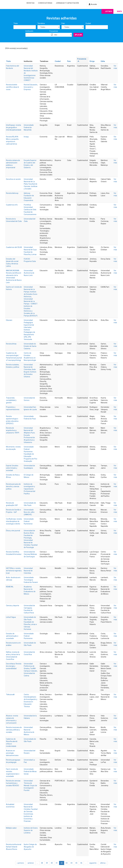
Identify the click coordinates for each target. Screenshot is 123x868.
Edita (103, 61)
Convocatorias (45, 3)
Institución (29, 31)
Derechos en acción (13, 179)
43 (67, 863)
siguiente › (93, 863)
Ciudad (88, 23)
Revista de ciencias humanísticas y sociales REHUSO (13, 783)
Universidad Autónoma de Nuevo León (29, 273)
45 (76, 863)
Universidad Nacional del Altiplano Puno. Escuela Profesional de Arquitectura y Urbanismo (29, 435)
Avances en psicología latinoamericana (12, 753)
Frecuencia (54, 31)
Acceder (93, 4)
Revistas (31, 3)
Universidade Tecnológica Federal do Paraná (31, 580)
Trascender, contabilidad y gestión (11, 400)
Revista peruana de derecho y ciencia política (13, 486)
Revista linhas (11, 344)
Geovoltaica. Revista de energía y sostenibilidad (14, 666)
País (63, 23)
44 (71, 863)
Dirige (92, 61)
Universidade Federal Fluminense (29, 521)
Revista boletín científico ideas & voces (12, 87)
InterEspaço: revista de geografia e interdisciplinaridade (14, 127)
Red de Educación (31, 85)
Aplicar (78, 35)
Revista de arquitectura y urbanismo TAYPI (13, 430)
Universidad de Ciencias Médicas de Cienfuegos (30, 554)
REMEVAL (10, 587)
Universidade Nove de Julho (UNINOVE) (29, 512)
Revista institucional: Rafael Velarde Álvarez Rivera (14, 847)
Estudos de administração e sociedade (12, 636)
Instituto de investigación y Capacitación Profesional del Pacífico (29, 489)
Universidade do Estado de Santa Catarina (30, 346)
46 (81, 863)
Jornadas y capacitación (67, 3)
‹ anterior (30, 863)
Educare (9, 320)
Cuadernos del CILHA (14, 247)
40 (52, 863)
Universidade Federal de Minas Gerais (30, 771)
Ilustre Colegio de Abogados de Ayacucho (30, 847)
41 (57, 863)
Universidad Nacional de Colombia (28, 367)
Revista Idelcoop (12, 193)
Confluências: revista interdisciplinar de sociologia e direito (14, 521)
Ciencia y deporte (13, 606)
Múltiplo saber (11, 828)
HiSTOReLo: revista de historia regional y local (14, 571)
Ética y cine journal (13, 531)
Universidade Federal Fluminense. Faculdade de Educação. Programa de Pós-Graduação (31, 454)
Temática (41, 23)
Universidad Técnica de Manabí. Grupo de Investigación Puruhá (30, 786)
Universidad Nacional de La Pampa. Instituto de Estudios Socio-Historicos (31, 292)
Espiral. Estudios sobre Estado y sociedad (12, 468)
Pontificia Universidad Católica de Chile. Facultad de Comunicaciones (30, 210)
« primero (20, 863)
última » (103, 863)
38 (42, 863)
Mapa (119, 11)
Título (16, 23)
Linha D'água (11, 617)
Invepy (26, 137)
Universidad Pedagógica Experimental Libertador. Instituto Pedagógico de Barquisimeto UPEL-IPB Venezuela (29, 330)
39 (47, 863)
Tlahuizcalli (10, 694)
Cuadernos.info (12, 205)
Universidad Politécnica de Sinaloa (29, 666)
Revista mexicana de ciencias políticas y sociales (14, 730)
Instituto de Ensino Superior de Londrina (31, 830)
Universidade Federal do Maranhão (29, 127)
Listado (109, 11)
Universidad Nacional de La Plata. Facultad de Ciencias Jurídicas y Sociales (31, 184)
